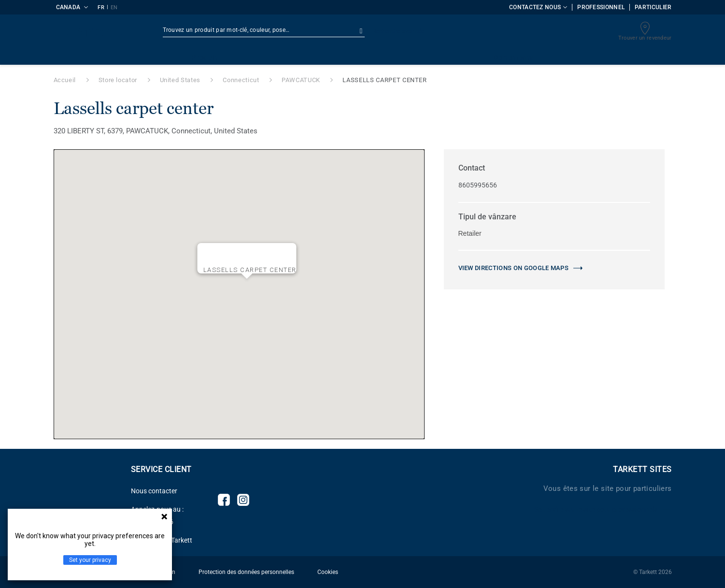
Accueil (65, 80)
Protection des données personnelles (246, 572)
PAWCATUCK (301, 80)
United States (180, 80)
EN (114, 7)
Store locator (118, 80)
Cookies (328, 572)
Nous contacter (154, 491)
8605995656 (478, 185)
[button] (247, 287)
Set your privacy (90, 560)
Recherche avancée (398, 31)
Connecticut (241, 80)
